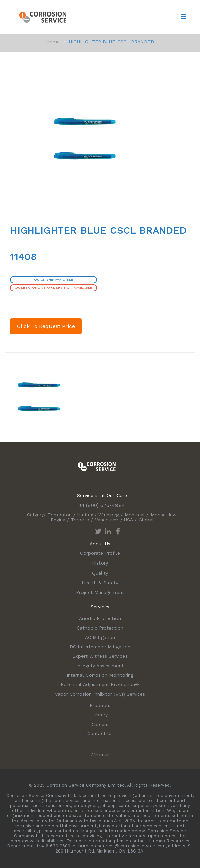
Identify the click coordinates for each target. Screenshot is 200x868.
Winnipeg (109, 515)
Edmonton (60, 515)
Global (146, 520)
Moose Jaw (164, 515)
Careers (100, 724)
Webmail (100, 754)
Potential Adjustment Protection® (100, 684)
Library (100, 715)
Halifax (85, 515)
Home (53, 42)
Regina (58, 520)
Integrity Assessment (100, 666)
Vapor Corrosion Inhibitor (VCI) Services (100, 694)
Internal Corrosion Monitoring (100, 675)
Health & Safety (100, 583)
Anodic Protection (100, 618)
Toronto (80, 520)
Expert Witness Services (100, 656)
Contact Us (100, 733)
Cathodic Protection (100, 628)
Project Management (100, 592)
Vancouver (107, 520)
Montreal (135, 515)
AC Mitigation (100, 637)
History (100, 563)
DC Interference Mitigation (100, 647)
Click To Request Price (46, 326)
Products (100, 705)
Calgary (35, 515)
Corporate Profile (100, 553)
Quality (100, 573)
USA (128, 520)
